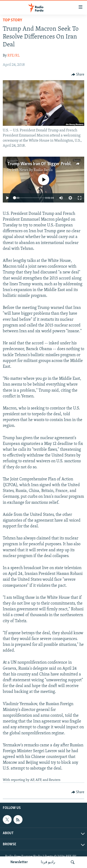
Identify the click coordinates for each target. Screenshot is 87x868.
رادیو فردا (48, 862)
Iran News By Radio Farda (32, 170)
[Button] (78, 75)
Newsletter (19, 862)
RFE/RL (14, 56)
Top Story (13, 20)
